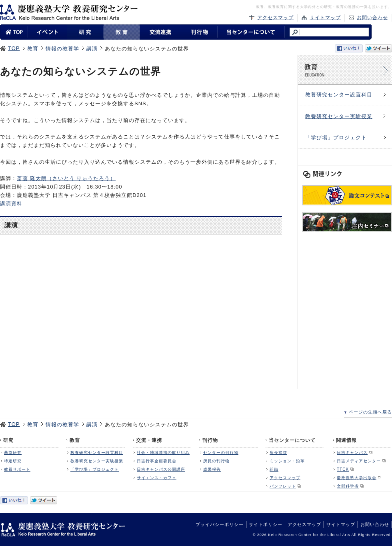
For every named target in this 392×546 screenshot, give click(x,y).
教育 (33, 49)
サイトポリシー (266, 524)
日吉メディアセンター (359, 461)
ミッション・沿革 (287, 461)
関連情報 (346, 440)
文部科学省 (348, 486)
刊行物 (210, 440)
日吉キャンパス (352, 453)
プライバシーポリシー (220, 524)
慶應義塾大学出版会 (357, 478)
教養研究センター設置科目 (339, 95)
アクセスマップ (275, 18)
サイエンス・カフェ (157, 478)
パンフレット (283, 486)
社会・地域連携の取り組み (163, 453)
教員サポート (17, 469)
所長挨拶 (278, 453)
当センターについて (292, 440)
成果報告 (212, 469)
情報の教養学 (62, 49)
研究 (8, 440)
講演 (92, 49)
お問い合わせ (372, 18)
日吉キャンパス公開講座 (161, 469)
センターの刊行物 (221, 453)
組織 (274, 469)
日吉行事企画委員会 (157, 461)
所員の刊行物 (216, 461)
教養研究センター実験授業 (339, 116)
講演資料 (11, 204)
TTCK (343, 469)
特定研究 (13, 461)
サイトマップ (325, 18)
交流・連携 (149, 440)
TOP (14, 48)
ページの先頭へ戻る (370, 412)
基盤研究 (13, 453)
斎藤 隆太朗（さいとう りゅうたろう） (66, 178)
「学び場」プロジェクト (336, 138)
